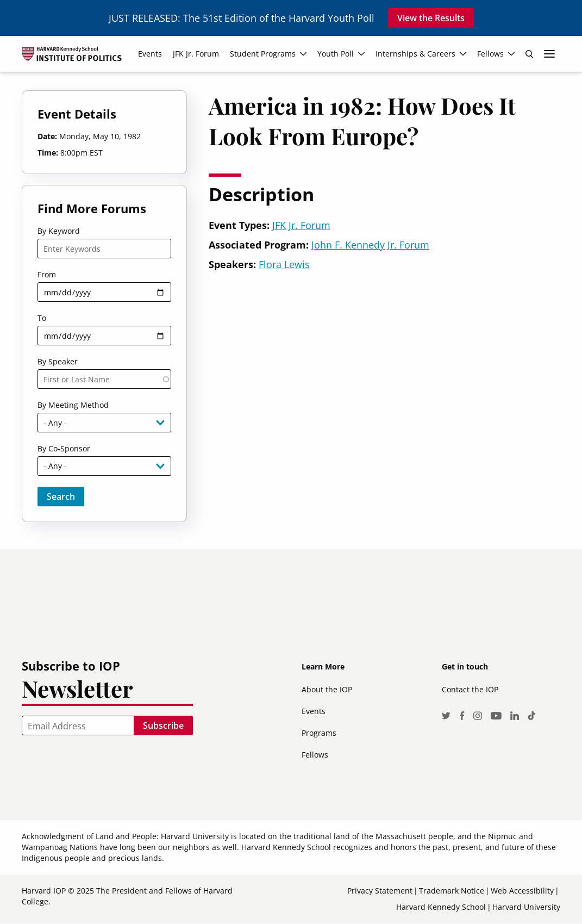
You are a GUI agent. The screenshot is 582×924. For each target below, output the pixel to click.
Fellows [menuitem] (490, 54)
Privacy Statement (380, 891)
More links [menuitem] (549, 54)
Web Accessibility (522, 891)
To (42, 318)
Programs (319, 733)
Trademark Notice (452, 891)
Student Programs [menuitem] (263, 54)
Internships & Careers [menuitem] (415, 54)
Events (314, 711)
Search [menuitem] (529, 54)
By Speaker (58, 361)
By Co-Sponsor (64, 448)
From (47, 274)
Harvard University (526, 907)
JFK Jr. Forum (301, 225)
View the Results (431, 18)
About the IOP (327, 689)
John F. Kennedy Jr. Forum (370, 245)
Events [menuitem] (150, 54)
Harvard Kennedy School (441, 907)
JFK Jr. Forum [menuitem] (196, 54)
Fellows (315, 755)
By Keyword (59, 231)
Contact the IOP (470, 689)
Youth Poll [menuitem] (336, 54)
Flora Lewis (284, 264)
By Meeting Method (73, 405)
